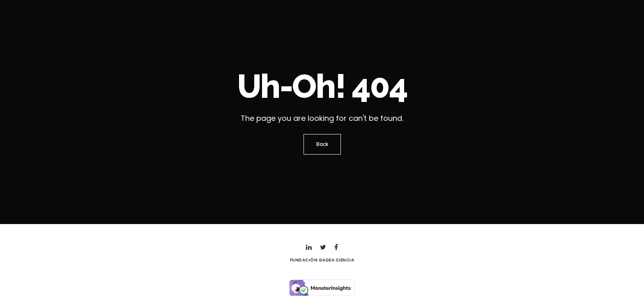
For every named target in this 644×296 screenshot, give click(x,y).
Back (322, 144)
